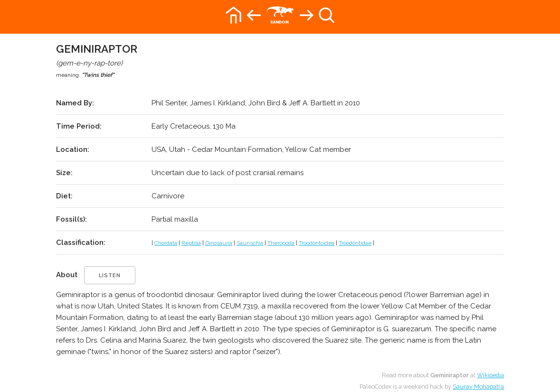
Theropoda (281, 243)
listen (110, 275)
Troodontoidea (317, 243)
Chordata (166, 243)
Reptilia (191, 243)
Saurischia (250, 243)
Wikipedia (490, 375)
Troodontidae (355, 243)
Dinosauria (219, 243)
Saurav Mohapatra (478, 387)
